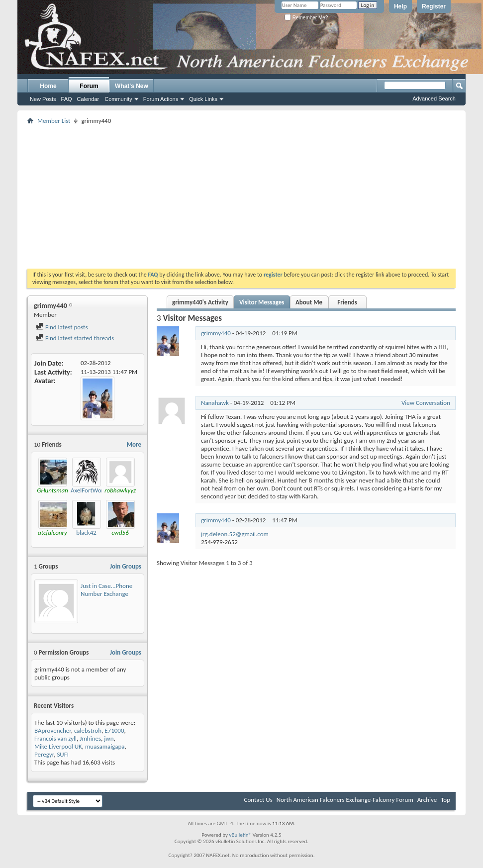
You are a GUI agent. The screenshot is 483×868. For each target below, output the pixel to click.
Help (400, 6)
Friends (347, 302)
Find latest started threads (75, 338)
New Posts (43, 99)
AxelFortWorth (90, 490)
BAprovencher (53, 730)
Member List (54, 121)
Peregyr (44, 754)
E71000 (114, 730)
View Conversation (426, 403)
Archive (427, 800)
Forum (89, 86)
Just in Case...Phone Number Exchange (106, 590)
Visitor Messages (262, 302)
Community (118, 99)
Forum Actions (161, 99)
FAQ (67, 99)
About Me (309, 302)
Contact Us (258, 800)
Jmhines (90, 738)
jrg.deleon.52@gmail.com (235, 534)
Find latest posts (62, 327)
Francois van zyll (55, 738)
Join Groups (126, 566)
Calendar (88, 99)
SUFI (63, 754)
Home (48, 86)
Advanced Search (434, 98)
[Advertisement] (242, 196)
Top (445, 800)
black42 (86, 532)
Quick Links (203, 99)
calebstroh (88, 730)
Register (434, 6)
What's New (132, 86)
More (134, 444)
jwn (109, 738)
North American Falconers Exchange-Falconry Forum (345, 800)
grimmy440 (216, 333)
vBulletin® (240, 835)
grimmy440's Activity (200, 302)
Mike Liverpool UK (58, 746)
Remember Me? (306, 18)
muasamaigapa (105, 746)
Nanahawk (215, 403)
